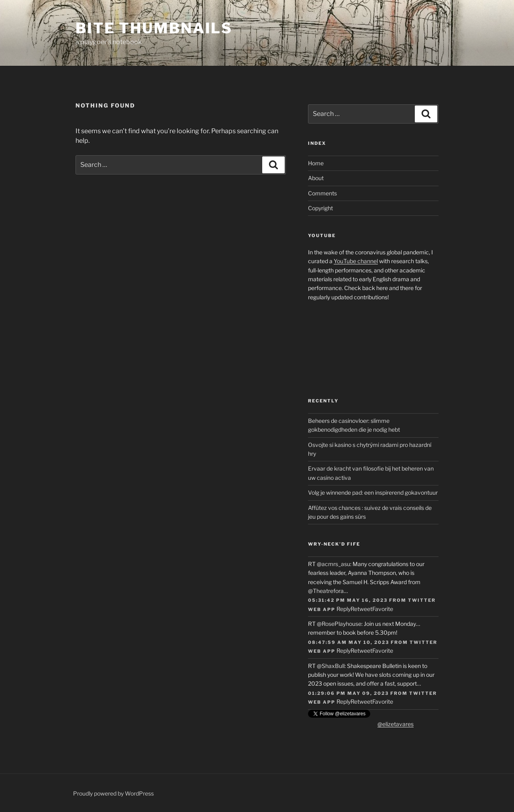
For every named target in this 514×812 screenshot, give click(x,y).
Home (316, 163)
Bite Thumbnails (154, 28)
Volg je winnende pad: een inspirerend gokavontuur (373, 492)
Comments (322, 193)
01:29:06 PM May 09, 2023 (348, 693)
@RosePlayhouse (339, 624)
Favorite (383, 609)
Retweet (361, 609)
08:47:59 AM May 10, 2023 (349, 642)
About (316, 178)
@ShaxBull (331, 666)
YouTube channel (356, 261)
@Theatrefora (326, 591)
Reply (344, 609)
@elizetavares (396, 724)
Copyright (320, 208)
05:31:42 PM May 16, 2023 (348, 600)
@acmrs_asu (333, 564)
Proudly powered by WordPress (113, 793)
